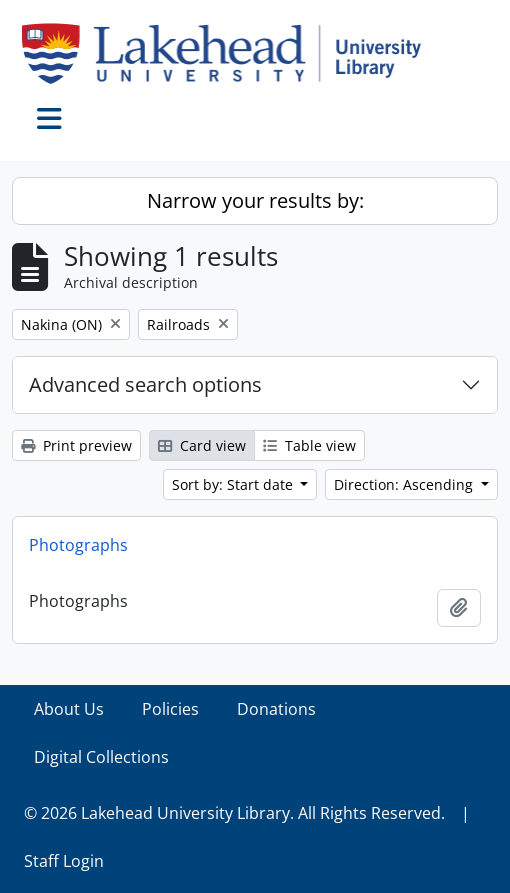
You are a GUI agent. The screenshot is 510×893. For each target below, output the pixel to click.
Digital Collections (101, 757)
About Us (69, 709)
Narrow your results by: (255, 200)
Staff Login (64, 861)
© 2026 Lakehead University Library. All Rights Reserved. (234, 813)
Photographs (78, 545)
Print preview (76, 445)
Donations (276, 709)
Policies (170, 709)
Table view (309, 445)
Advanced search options (145, 384)
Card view (202, 445)
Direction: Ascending (405, 484)
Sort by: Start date (234, 484)
